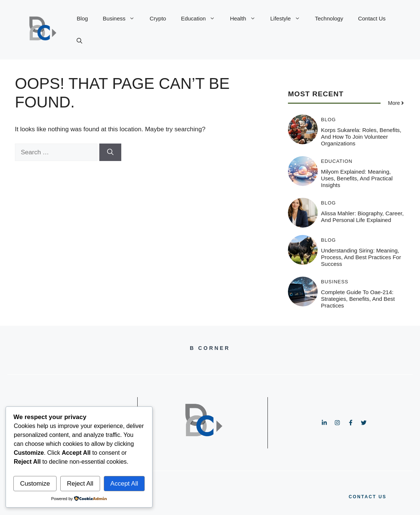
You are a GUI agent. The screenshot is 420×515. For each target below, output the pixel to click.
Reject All (80, 484)
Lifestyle (289, 19)
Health (246, 19)
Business (122, 19)
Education (202, 19)
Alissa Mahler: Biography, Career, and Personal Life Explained (362, 217)
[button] (79, 41)
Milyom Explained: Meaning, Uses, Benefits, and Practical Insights (357, 178)
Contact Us (372, 18)
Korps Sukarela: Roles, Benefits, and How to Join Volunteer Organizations (361, 137)
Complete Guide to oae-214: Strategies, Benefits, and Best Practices (358, 299)
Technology (329, 18)
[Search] (110, 152)
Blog (82, 18)
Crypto (158, 18)
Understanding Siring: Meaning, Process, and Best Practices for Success (361, 257)
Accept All (124, 484)
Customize (35, 484)
